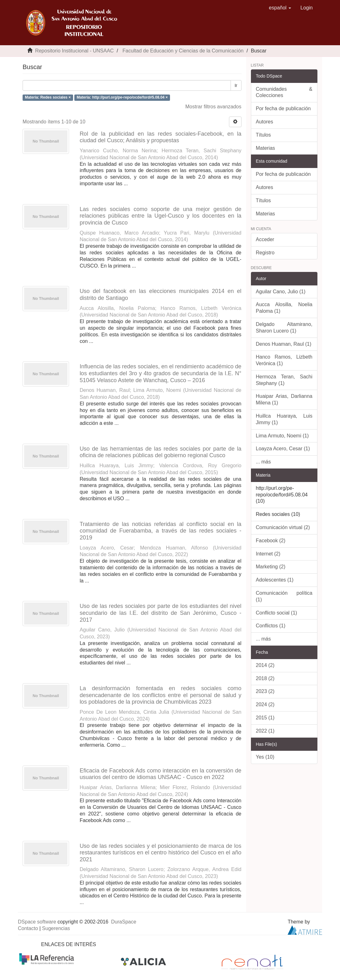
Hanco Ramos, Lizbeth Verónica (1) (284, 360)
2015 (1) (265, 718)
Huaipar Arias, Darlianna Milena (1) (284, 399)
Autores (265, 122)
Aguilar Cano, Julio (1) (281, 292)
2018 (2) (265, 678)
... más (263, 462)
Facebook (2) (271, 541)
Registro (265, 253)
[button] (280, 8)
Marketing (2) (271, 567)
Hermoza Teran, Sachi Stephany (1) (284, 380)
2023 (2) (265, 691)
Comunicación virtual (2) (283, 527)
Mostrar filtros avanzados (213, 107)
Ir (236, 85)
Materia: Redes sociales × (48, 97)
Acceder (265, 239)
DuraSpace (124, 922)
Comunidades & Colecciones (284, 92)
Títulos (263, 135)
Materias (266, 148)
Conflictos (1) (271, 626)
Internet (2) (268, 554)
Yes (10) (265, 757)
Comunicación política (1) (284, 596)
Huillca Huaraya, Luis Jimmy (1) (284, 419)
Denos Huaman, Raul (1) (284, 344)
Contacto (28, 928)
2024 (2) (265, 704)
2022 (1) (265, 731)
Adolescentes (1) (275, 580)
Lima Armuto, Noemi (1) (282, 436)
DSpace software (37, 922)
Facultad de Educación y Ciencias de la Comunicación (183, 51)
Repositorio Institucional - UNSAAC (74, 51)
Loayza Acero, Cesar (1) (283, 449)
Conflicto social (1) (277, 613)
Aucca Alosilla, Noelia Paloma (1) (284, 308)
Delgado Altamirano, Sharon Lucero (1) (284, 328)
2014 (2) (265, 665)
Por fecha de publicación (283, 108)
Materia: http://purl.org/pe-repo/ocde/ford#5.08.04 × (122, 97)
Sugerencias (56, 928)
